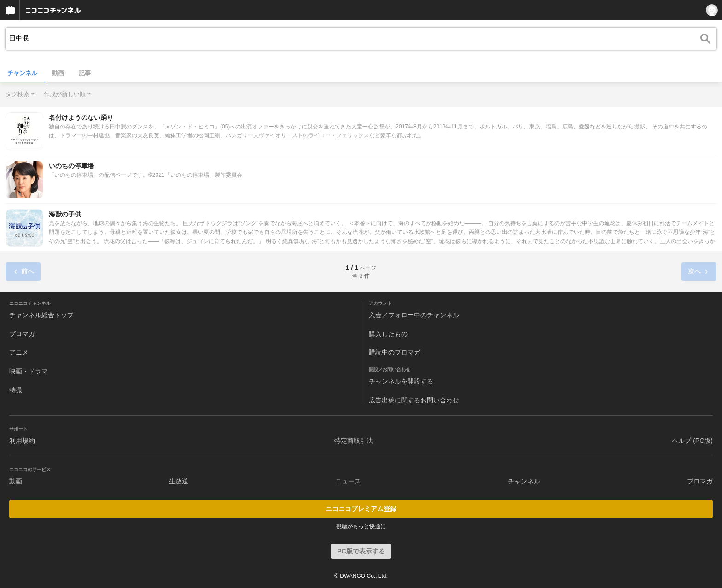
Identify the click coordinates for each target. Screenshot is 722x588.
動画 (58, 73)
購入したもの (388, 334)
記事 (85, 73)
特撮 (16, 390)
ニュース (348, 481)
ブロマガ (22, 334)
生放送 (179, 481)
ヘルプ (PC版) (692, 441)
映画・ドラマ (29, 371)
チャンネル (22, 73)
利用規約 (22, 441)
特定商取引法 (354, 441)
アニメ (19, 352)
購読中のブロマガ (395, 352)
